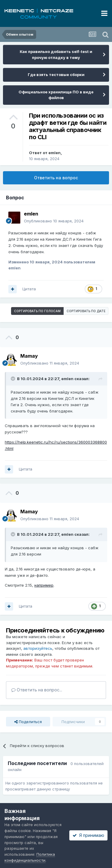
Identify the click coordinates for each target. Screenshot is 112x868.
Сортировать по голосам (37, 311)
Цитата (29, 289)
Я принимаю (88, 835)
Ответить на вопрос (56, 178)
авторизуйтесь (38, 648)
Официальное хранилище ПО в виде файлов (56, 95)
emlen (55, 153)
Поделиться (28, 722)
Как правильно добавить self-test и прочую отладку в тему (56, 54)
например (44, 585)
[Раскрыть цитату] (13, 379)
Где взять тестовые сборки (56, 75)
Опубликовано (54, 221)
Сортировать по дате (86, 311)
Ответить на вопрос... (37, 690)
